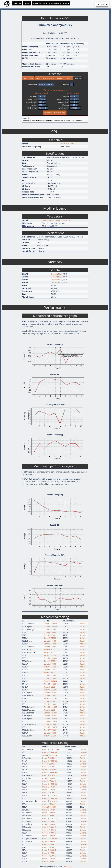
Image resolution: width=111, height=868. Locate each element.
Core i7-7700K (50, 647)
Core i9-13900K (50, 624)
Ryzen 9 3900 (49, 649)
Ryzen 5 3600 (49, 652)
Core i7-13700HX (50, 839)
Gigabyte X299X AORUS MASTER (56, 220)
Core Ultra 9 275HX (51, 749)
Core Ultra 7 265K (50, 795)
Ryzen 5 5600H (50, 698)
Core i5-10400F (50, 664)
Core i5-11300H (50, 644)
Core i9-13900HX (50, 772)
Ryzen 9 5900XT (49, 850)
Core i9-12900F (49, 804)
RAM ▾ (66, 3)
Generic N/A (56, 274)
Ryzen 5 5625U (50, 690)
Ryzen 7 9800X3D (50, 761)
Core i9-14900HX (50, 752)
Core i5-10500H (50, 626)
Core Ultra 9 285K (50, 775)
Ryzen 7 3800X (50, 655)
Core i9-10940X (68, 144)
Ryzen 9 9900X (49, 813)
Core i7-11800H (50, 678)
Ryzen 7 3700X (50, 638)
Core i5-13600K (49, 781)
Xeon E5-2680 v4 (50, 755)
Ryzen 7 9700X (49, 853)
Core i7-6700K (50, 724)
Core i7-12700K (49, 847)
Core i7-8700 (49, 635)
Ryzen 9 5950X (49, 758)
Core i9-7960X (50, 632)
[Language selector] (102, 5)
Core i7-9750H (50, 701)
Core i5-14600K (49, 816)
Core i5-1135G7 (50, 629)
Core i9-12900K (49, 844)
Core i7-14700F (49, 767)
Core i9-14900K (49, 862)
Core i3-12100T (50, 707)
